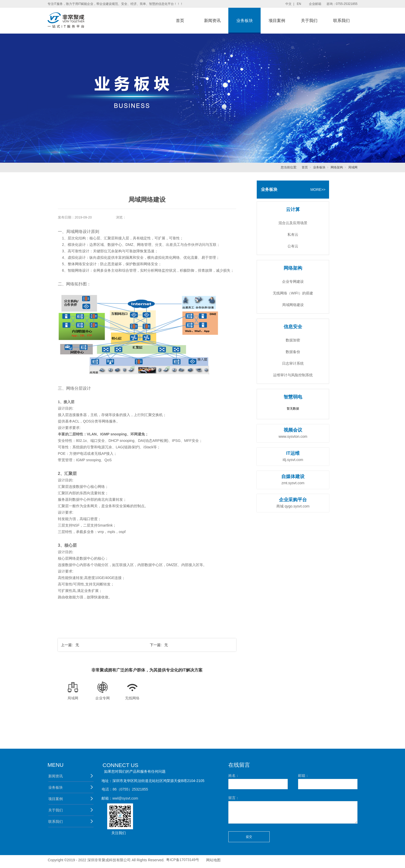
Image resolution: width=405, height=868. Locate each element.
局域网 (353, 167)
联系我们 (341, 21)
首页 (180, 21)
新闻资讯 (212, 21)
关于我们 (309, 21)
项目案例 (277, 21)
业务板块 (245, 21)
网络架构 (337, 167)
